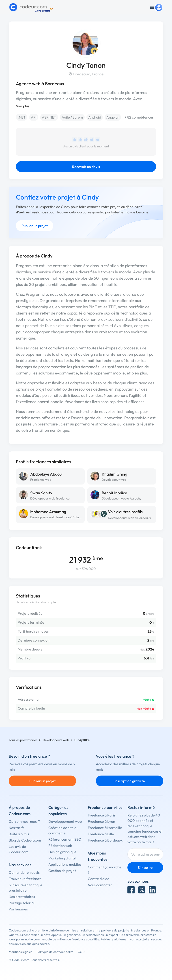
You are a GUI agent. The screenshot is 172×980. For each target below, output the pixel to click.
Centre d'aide (99, 879)
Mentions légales (20, 952)
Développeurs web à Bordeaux (129, 518)
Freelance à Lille (101, 834)
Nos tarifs (16, 828)
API (34, 117)
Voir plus (23, 106)
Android (95, 117)
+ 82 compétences (139, 117)
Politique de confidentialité (55, 952)
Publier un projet (35, 226)
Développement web (65, 821)
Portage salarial (22, 903)
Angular (113, 117)
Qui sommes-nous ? (24, 821)
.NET (22, 117)
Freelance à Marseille (105, 828)
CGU (81, 952)
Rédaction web (60, 846)
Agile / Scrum (72, 117)
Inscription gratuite (130, 781)
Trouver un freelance (25, 879)
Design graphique (62, 852)
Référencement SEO (65, 839)
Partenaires (18, 909)
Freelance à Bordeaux (105, 840)
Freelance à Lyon (101, 821)
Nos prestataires (22, 897)
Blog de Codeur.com (25, 840)
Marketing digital (62, 858)
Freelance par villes (105, 807)
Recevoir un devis (86, 167)
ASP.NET (49, 117)
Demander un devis (24, 872)
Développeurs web (56, 740)
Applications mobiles (65, 864)
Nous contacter (100, 885)
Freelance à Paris (102, 815)
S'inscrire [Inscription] (145, 867)
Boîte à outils (19, 834)
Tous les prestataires (23, 740)
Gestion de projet (62, 871)
